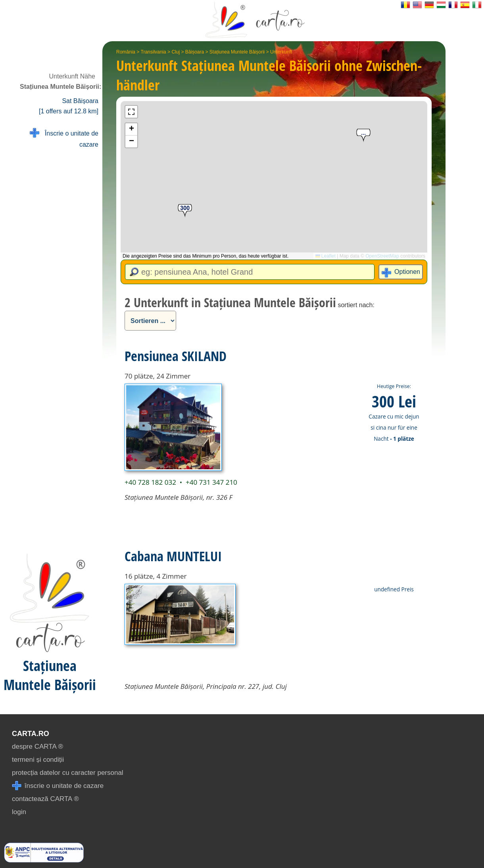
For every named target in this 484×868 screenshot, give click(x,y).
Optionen (407, 272)
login (19, 812)
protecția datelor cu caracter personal (68, 773)
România (126, 52)
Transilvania (154, 52)
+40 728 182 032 (150, 482)
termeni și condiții (38, 760)
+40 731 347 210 (211, 482)
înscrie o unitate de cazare (58, 786)
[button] (363, 136)
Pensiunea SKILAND (176, 356)
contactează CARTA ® (45, 799)
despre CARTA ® (37, 747)
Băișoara (195, 52)
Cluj (176, 52)
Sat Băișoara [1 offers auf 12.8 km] (69, 106)
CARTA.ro (31, 734)
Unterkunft (281, 52)
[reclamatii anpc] (44, 860)
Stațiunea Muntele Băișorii (237, 52)
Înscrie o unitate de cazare (64, 138)
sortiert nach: (356, 305)
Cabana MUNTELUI (173, 556)
